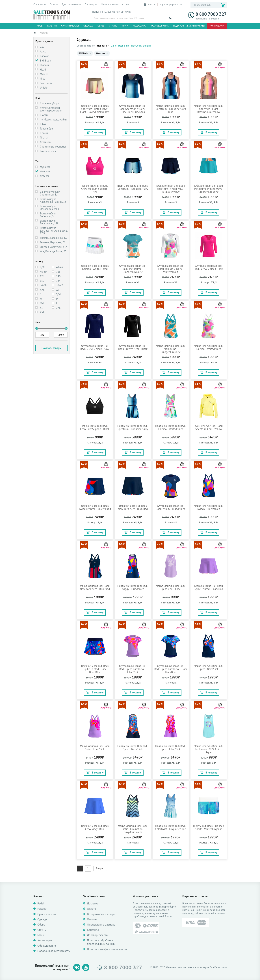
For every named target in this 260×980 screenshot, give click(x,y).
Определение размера (101, 925)
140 (58, 276)
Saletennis (46, 83)
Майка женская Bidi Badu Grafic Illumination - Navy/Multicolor (133, 829)
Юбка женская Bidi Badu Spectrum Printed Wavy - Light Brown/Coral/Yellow (95, 109)
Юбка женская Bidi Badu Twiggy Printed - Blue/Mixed (95, 507)
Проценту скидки (141, 46)
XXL (42, 312)
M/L (42, 303)
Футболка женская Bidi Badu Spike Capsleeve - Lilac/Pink (133, 669)
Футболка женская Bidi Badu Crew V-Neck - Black (133, 347)
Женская (45, 171)
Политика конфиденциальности (107, 949)
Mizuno (44, 74)
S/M (58, 294)
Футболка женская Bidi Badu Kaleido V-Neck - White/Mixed (171, 269)
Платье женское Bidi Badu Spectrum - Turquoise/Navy (133, 427)
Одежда (88, 26)
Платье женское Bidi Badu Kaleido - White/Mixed (171, 427)
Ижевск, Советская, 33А (54, 247)
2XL (58, 308)
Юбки (43, 124)
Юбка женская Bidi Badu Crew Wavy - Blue (95, 827)
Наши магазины (110, 4)
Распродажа (217, 26)
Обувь (101, 26)
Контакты (93, 930)
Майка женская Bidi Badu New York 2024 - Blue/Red (95, 587)
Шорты (44, 115)
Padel (39, 26)
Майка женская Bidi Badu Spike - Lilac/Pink (95, 748)
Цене (114, 46)
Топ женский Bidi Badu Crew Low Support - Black (95, 427)
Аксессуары (140, 26)
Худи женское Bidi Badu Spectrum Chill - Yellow (209, 427)
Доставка (93, 903)
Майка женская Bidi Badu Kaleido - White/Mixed (209, 347)
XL (41, 308)
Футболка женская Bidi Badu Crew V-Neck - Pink (209, 267)
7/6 (42, 47)
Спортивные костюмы (53, 147)
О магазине (40, 4)
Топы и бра (46, 128)
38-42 (59, 285)
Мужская (45, 167)
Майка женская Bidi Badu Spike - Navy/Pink (209, 667)
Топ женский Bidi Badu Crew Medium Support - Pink (95, 189)
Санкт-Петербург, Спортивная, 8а (50, 193)
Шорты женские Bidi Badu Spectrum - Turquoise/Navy (133, 187)
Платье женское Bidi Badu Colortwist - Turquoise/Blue (171, 827)
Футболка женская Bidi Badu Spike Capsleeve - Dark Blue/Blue (171, 669)
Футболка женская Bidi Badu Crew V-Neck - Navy (95, 347)
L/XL (43, 267)
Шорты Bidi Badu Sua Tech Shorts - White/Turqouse (209, 827)
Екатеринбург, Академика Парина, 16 (53, 200)
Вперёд (100, 868)
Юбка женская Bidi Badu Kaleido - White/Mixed (95, 267)
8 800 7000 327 (207, 14)
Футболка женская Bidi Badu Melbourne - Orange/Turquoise (133, 269)
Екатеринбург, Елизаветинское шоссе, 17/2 (54, 231)
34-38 (43, 285)
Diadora (44, 65)
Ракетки (52, 26)
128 (42, 276)
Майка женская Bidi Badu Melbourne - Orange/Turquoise (171, 349)
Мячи (125, 26)
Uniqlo (44, 88)
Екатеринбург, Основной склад (49, 208)
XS (58, 290)
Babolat (44, 56)
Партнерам (91, 4)
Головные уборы (50, 103)
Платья (44, 138)
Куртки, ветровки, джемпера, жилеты (51, 109)
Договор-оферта (97, 935)
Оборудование (160, 26)
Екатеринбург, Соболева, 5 (48, 215)
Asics (43, 51)
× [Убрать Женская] (107, 53)
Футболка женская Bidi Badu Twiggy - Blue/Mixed (171, 507)
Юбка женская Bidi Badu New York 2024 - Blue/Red (133, 507)
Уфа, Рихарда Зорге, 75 (53, 251)
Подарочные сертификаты (189, 26)
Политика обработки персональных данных (101, 942)
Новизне (102, 46)
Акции (126, 4)
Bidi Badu (45, 61)
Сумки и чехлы (70, 26)
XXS (42, 290)
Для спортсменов (72, 4)
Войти (149, 5)
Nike (43, 79)
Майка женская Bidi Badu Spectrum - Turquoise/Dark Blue (171, 109)
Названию (124, 46)
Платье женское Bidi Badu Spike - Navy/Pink (133, 748)
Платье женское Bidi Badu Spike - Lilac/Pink (171, 748)
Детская (45, 176)
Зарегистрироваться (171, 5)
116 (58, 272)
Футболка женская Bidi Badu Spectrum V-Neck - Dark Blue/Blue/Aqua (133, 109)
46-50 (43, 272)
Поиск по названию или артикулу (112, 12)
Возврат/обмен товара (101, 914)
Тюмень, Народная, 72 (53, 242)
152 (42, 281)
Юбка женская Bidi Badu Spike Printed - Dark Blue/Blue (95, 669)
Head (43, 70)
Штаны (44, 133)
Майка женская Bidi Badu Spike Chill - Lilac (171, 587)
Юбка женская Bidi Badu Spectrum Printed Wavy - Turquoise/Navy (171, 189)
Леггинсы (45, 142)
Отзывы (54, 4)
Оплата (92, 909)
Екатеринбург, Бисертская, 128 (49, 222)
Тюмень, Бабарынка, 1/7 (54, 238)
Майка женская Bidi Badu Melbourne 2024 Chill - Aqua (209, 749)
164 (58, 281)
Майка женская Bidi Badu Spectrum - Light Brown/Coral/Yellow (209, 109)
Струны (113, 26)
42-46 (59, 267)
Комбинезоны (48, 151)
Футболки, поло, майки (53, 119)
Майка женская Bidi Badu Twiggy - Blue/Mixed (209, 507)
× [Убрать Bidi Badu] (90, 53)
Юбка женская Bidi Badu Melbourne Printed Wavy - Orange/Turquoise (209, 189)
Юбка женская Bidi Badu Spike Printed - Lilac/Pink (209, 587)
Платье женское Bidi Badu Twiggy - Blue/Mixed (133, 587)
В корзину (95, 132)
